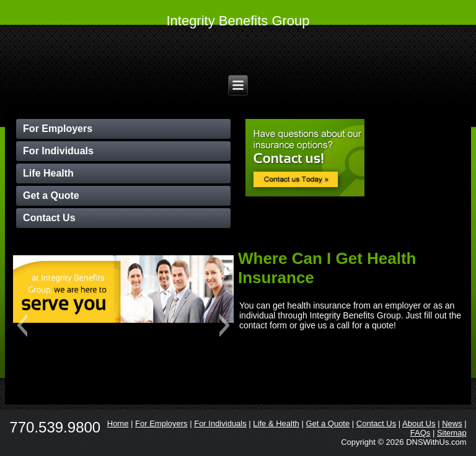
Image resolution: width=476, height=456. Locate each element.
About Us (419, 423)
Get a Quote (51, 195)
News (452, 423)
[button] (22, 325)
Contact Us (49, 218)
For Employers (58, 129)
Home (118, 423)
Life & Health (276, 423)
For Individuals (58, 151)
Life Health (48, 173)
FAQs (421, 433)
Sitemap (452, 433)
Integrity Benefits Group (238, 21)
